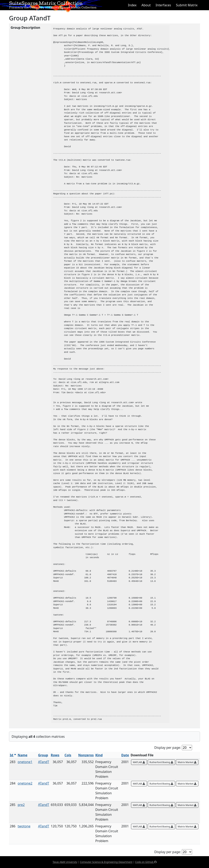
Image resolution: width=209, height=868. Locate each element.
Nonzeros (86, 755)
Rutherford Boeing (161, 762)
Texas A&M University (65, 862)
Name (23, 755)
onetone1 (25, 762)
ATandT (44, 762)
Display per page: (168, 748)
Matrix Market (187, 762)
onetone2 (25, 783)
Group (43, 755)
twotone (24, 826)
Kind (99, 755)
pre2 (21, 805)
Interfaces (163, 5)
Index (132, 5)
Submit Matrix (187, 5)
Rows (55, 755)
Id (13, 755)
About (146, 5)
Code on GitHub (146, 862)
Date (125, 755)
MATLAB (139, 762)
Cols (68, 755)
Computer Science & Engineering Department (106, 862)
